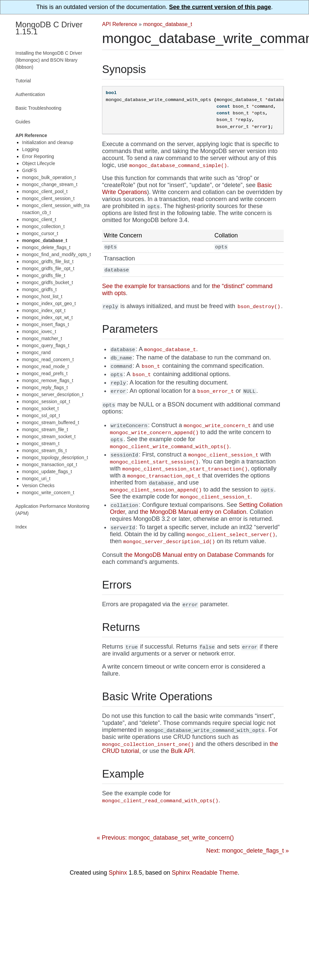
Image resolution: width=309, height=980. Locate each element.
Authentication (30, 94)
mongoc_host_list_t (42, 296)
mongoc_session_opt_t (46, 401)
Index (21, 527)
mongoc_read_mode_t (45, 366)
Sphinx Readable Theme (205, 873)
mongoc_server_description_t (53, 394)
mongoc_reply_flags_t (45, 387)
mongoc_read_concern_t (48, 359)
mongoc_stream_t (41, 443)
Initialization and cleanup (47, 142)
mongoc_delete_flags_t (46, 247)
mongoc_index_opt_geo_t (49, 303)
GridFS (29, 170)
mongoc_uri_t (36, 478)
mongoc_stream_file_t (45, 429)
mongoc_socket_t (40, 408)
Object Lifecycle (38, 163)
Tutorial (23, 81)
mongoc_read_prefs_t (45, 373)
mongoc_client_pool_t (45, 191)
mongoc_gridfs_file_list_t (48, 261)
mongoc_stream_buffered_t (50, 422)
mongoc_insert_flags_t (45, 324)
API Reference (119, 24)
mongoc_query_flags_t (46, 345)
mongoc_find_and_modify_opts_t (56, 254)
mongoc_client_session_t (48, 198)
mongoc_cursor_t (40, 233)
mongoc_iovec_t (39, 331)
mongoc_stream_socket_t (49, 436)
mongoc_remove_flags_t (47, 380)
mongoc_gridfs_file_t (43, 275)
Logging (30, 149)
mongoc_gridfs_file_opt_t (48, 268)
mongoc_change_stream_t (50, 184)
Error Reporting (38, 156)
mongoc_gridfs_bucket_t (47, 282)
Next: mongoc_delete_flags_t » (247, 851)
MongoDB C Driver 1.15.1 (49, 28)
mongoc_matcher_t (42, 338)
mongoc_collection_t (43, 226)
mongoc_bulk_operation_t (49, 177)
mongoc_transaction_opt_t (49, 464)
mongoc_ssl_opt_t (41, 415)
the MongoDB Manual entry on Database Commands (194, 556)
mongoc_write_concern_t (48, 493)
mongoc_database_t (168, 24)
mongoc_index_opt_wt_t (47, 317)
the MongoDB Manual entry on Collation (193, 513)
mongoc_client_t (39, 219)
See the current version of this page (220, 7)
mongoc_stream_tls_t (44, 450)
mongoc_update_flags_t (47, 471)
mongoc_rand (36, 352)
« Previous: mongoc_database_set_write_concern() (165, 838)
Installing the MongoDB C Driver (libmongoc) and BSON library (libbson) (49, 60)
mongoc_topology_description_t (55, 457)
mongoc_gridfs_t (39, 289)
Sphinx (118, 873)
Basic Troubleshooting (38, 108)
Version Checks (38, 485)
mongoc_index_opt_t (44, 310)
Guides (23, 122)
